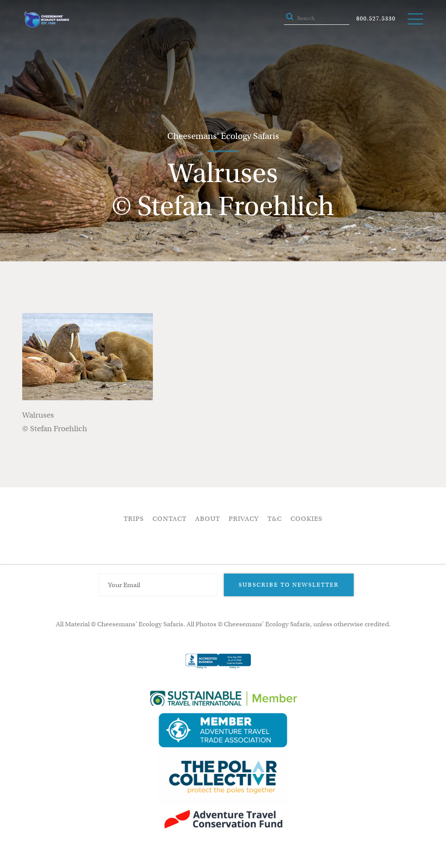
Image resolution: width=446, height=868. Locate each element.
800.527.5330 (376, 19)
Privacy (244, 519)
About (208, 519)
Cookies (306, 519)
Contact (169, 519)
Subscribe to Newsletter (289, 585)
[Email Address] (158, 585)
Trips (134, 519)
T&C (275, 519)
